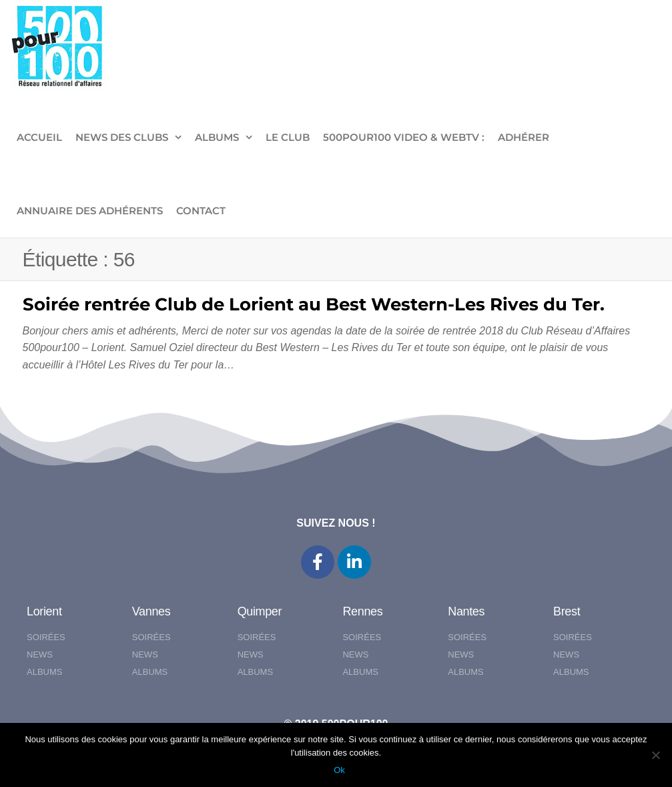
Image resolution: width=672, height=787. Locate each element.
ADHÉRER (524, 137)
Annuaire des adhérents (90, 211)
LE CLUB (288, 137)
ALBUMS (217, 137)
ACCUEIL (39, 137)
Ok (339, 770)
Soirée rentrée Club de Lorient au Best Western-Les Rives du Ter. (314, 304)
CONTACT (201, 211)
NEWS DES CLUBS (122, 137)
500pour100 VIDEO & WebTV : (404, 137)
